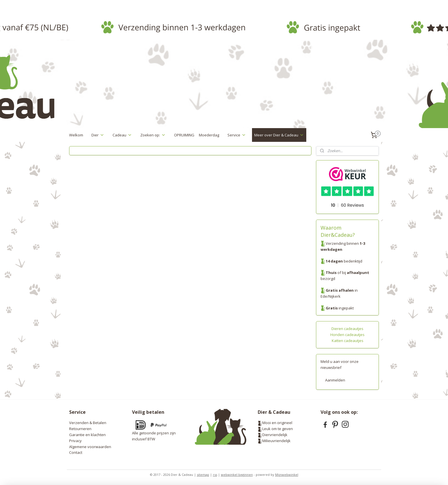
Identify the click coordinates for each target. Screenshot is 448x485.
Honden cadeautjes (347, 335)
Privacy (75, 441)
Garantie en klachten (87, 435)
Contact (76, 452)
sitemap (203, 475)
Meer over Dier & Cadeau (279, 135)
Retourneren (80, 429)
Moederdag (209, 135)
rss (215, 475)
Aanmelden (335, 380)
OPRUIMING (184, 135)
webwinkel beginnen (237, 475)
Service (237, 135)
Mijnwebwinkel (287, 475)
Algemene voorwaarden (90, 447)
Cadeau (122, 135)
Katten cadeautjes (348, 341)
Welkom (76, 135)
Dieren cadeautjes (347, 329)
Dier (98, 135)
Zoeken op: (153, 135)
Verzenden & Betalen (88, 423)
